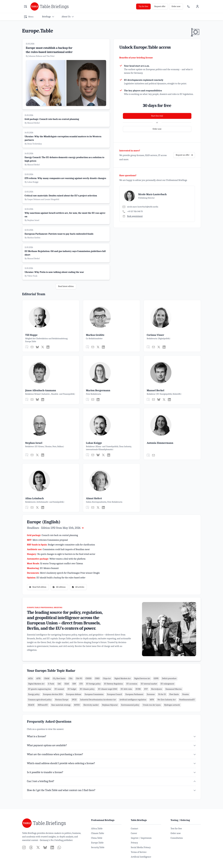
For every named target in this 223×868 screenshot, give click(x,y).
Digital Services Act (142, 678)
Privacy (134, 843)
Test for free (176, 829)
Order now (176, 6)
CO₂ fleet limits (59, 678)
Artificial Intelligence (141, 857)
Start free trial (157, 116)
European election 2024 (53, 694)
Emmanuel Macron (174, 689)
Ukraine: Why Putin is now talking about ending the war (54, 272)
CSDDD (88, 678)
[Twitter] (43, 347)
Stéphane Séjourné (110, 705)
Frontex (186, 694)
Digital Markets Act (123, 678)
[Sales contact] (188, 6)
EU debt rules (126, 689)
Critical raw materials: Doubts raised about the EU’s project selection (61, 196)
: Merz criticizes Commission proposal (47, 540)
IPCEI (74, 700)
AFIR (38, 678)
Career (134, 833)
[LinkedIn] (48, 347)
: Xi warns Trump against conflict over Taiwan (55, 564)
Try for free (143, 6)
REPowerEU (43, 705)
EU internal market (149, 684)
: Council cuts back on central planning (52, 535)
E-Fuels (51, 684)
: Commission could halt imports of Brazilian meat (58, 549)
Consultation (177, 838)
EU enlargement (167, 684)
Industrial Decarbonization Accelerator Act (98, 700)
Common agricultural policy (40, 700)
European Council (114, 694)
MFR (152, 700)
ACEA (31, 678)
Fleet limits (174, 694)
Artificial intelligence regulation (133, 700)
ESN (74, 684)
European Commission (94, 694)
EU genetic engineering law (40, 689)
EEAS (67, 684)
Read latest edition (66, 286)
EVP (146, 689)
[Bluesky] (37, 347)
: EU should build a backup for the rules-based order (56, 578)
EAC (59, 684)
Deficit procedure (169, 678)
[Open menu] (25, 6)
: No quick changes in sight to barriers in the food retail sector (61, 554)
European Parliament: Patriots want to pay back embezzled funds (59, 234)
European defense (74, 694)
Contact (135, 829)
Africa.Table (97, 829)
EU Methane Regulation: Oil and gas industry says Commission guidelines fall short (65, 253)
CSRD (97, 678)
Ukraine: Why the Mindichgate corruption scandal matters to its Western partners (63, 138)
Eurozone (151, 694)
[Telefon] (140, 212)
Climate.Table (98, 833)
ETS (81, 684)
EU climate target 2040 (108, 689)
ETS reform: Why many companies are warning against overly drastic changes (65, 178)
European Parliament (134, 694)
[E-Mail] (140, 207)
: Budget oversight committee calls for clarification (61, 545)
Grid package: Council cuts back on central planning (52, 119)
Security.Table (98, 847)
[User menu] (197, 6)
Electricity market (91, 705)
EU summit (59, 689)
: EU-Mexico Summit (43, 568)
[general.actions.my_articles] (27, 347)
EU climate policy (87, 689)
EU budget (72, 689)
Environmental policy (130, 705)
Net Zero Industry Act (167, 700)
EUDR (138, 689)
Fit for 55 (162, 694)
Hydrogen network (172, 705)
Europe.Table (97, 843)
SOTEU (77, 705)
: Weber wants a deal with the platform (56, 559)
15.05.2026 (30, 44)
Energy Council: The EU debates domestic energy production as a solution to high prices (65, 159)
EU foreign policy (93, 684)
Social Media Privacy (141, 847)
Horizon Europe (62, 700)
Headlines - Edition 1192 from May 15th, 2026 (56, 528)
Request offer (160, 6)
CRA (71, 678)
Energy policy (34, 694)
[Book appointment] (133, 216)
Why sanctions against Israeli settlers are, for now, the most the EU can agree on (65, 215)
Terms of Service (139, 852)
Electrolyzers (157, 689)
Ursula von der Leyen (152, 705)
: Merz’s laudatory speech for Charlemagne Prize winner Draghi (63, 573)
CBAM (47, 678)
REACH (31, 705)
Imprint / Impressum (141, 838)
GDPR (156, 678)
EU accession (132, 684)
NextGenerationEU (187, 700)
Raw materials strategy (61, 705)
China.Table (97, 838)
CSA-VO (79, 678)
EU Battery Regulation (113, 684)
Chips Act (107, 678)
